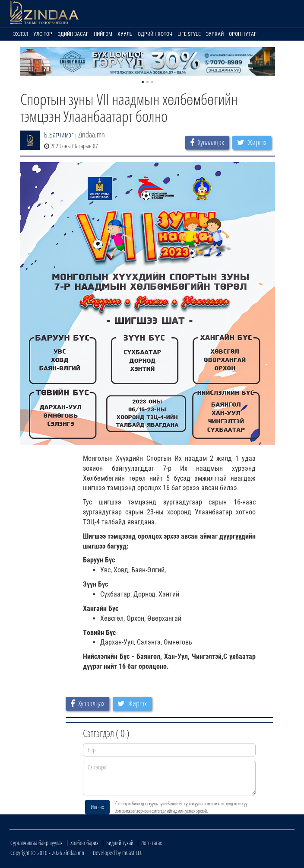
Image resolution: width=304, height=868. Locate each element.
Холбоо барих (84, 843)
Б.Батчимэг (59, 134)
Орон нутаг (243, 34)
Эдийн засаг (73, 34)
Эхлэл (21, 34)
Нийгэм (103, 34)
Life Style (189, 34)
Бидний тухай (120, 843)
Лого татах (152, 843)
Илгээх (97, 807)
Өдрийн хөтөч (155, 34)
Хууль (125, 34)
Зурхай (215, 34)
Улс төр (43, 34)
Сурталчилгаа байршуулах (36, 843)
